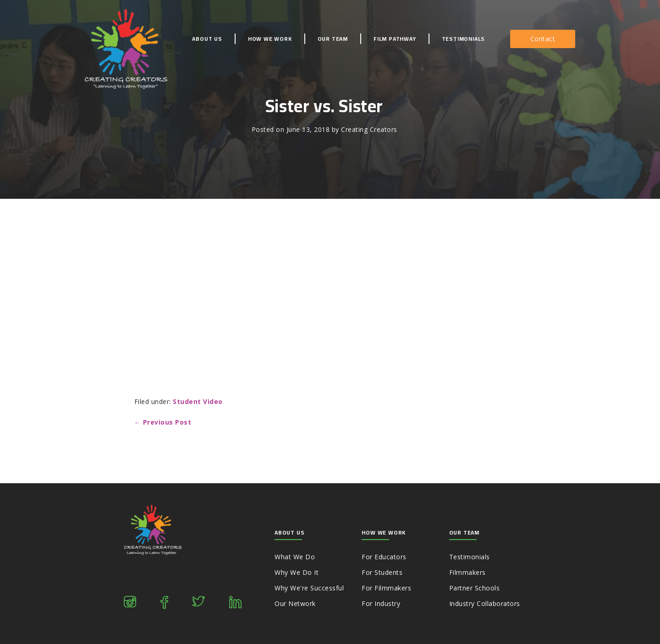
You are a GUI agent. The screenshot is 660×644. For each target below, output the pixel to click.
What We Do (295, 557)
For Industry (381, 603)
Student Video (198, 401)
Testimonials (464, 39)
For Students (382, 572)
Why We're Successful (309, 588)
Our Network (295, 603)
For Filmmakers (386, 588)
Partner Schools (475, 588)
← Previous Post (163, 422)
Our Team (333, 39)
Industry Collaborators (485, 603)
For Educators (384, 557)
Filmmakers (467, 572)
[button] (543, 39)
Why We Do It (297, 572)
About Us (207, 39)
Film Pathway (395, 39)
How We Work (270, 39)
